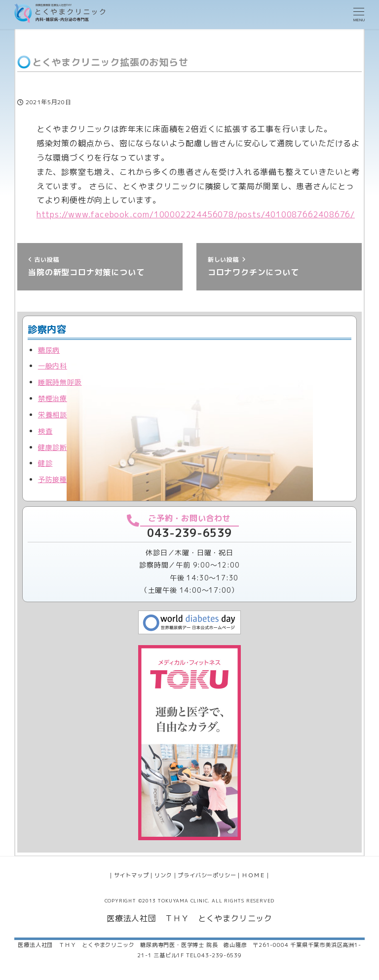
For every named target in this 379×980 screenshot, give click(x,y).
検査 (45, 431)
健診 (45, 463)
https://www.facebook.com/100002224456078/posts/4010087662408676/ (196, 214)
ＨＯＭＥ (253, 875)
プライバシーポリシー (207, 875)
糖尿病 (49, 350)
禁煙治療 (53, 398)
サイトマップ (132, 875)
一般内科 (53, 366)
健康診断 (53, 447)
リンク (163, 875)
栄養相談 (53, 415)
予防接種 (53, 479)
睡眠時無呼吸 (60, 382)
